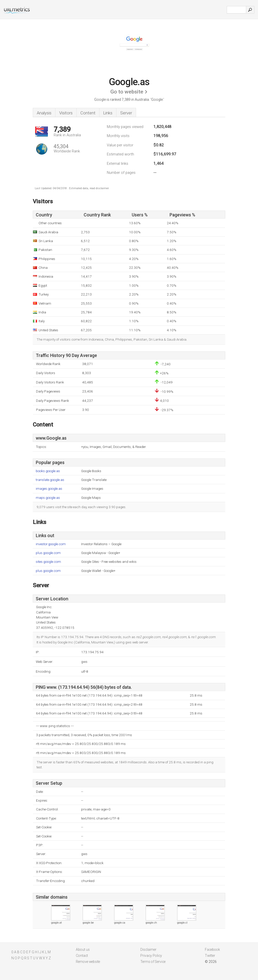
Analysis (44, 113)
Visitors (66, 113)
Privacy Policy (151, 956)
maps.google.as (48, 498)
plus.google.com (48, 553)
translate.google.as (50, 480)
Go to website (127, 92)
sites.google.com (48, 562)
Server (126, 113)
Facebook (212, 950)
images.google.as (49, 489)
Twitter (210, 956)
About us (83, 950)
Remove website (88, 962)
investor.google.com (51, 544)
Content (88, 113)
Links (108, 113)
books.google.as (48, 471)
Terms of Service (153, 962)
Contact (82, 956)
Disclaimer (148, 950)
